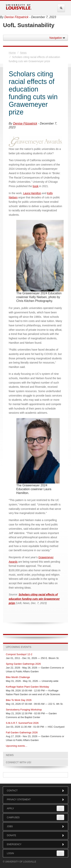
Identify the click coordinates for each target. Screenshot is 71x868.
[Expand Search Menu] (61, 8)
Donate (35, 835)
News (23, 53)
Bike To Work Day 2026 (19, 700)
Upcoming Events (19, 647)
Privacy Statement (35, 800)
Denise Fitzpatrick (16, 17)
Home (12, 53)
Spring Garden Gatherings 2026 (23, 664)
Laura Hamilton (32, 193)
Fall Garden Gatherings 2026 (22, 732)
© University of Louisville (20, 862)
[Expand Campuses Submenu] (60, 817)
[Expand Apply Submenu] (60, 808)
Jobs (35, 826)
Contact (35, 791)
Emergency (35, 844)
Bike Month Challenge (18, 677)
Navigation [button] (57, 38)
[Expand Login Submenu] (60, 853)
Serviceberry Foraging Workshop (24, 710)
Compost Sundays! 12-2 (19, 654)
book (36, 186)
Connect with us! (19, 762)
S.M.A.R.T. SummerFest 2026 (22, 723)
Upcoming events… (17, 746)
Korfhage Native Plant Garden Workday (27, 687)
